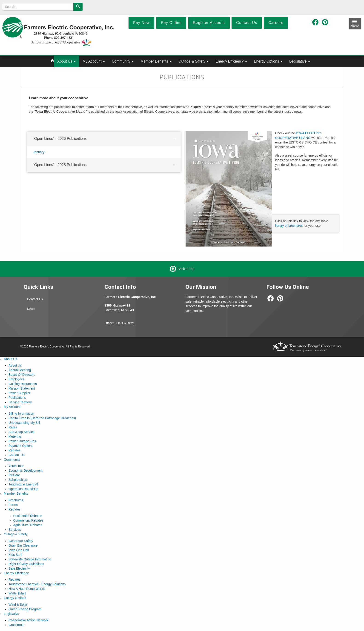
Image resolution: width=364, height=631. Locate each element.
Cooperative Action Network (28, 620)
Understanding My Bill (24, 423)
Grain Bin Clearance (23, 545)
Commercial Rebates (28, 520)
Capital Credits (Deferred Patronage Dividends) (42, 418)
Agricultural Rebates (28, 525)
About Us (66, 61)
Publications (17, 398)
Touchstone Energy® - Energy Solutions (37, 584)
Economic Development (26, 470)
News (31, 309)
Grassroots (16, 625)
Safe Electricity (19, 568)
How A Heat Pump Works (27, 589)
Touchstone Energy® (23, 484)
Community (123, 61)
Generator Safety (21, 541)
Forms (13, 505)
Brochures (16, 500)
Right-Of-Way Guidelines (26, 564)
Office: (109, 323)
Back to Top (186, 269)
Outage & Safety (193, 61)
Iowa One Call (19, 550)
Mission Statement (22, 388)
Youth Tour (16, 466)
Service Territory (20, 402)
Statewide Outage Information (30, 559)
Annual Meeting (20, 370)
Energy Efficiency (231, 61)
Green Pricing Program (25, 609)
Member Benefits (156, 61)
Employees (16, 379)
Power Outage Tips (22, 441)
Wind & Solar (18, 605)
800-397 (121, 323)
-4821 (131, 323)
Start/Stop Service (21, 432)
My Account (94, 61)
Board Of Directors (22, 375)
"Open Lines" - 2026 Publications (60, 139)
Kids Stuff (15, 555)
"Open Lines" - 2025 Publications (60, 165)
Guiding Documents (23, 384)
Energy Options (268, 61)
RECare (14, 475)
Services (15, 530)
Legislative (300, 61)
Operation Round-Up (23, 489)
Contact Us (35, 299)
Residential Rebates (27, 516)
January (39, 152)
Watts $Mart (17, 593)
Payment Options (21, 446)
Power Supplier (19, 393)
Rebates (14, 450)
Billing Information (21, 413)
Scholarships (18, 480)
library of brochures (289, 226)
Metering (15, 436)
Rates (13, 427)
